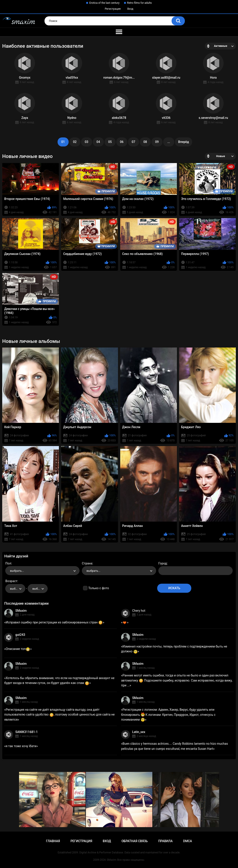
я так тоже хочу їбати (21, 746)
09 (157, 142)
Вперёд (184, 142)
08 (145, 142)
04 (98, 142)
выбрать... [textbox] (17, 571)
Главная (53, 841)
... (169, 142)
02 (75, 142)
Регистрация (113, 9)
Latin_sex (139, 732)
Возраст (11, 581)
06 (122, 142)
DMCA (188, 841)
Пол (8, 563)
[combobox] (42, 571)
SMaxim (21, 611)
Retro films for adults (139, 3)
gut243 (20, 635)
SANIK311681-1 (26, 732)
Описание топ (18, 649)
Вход (130, 9)
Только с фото (99, 588)
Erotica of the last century (104, 3)
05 (110, 142)
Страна (87, 563)
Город (163, 563)
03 (87, 142)
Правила (165, 841)
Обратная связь (135, 841)
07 (134, 142)
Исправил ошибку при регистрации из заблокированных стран (54, 622)
